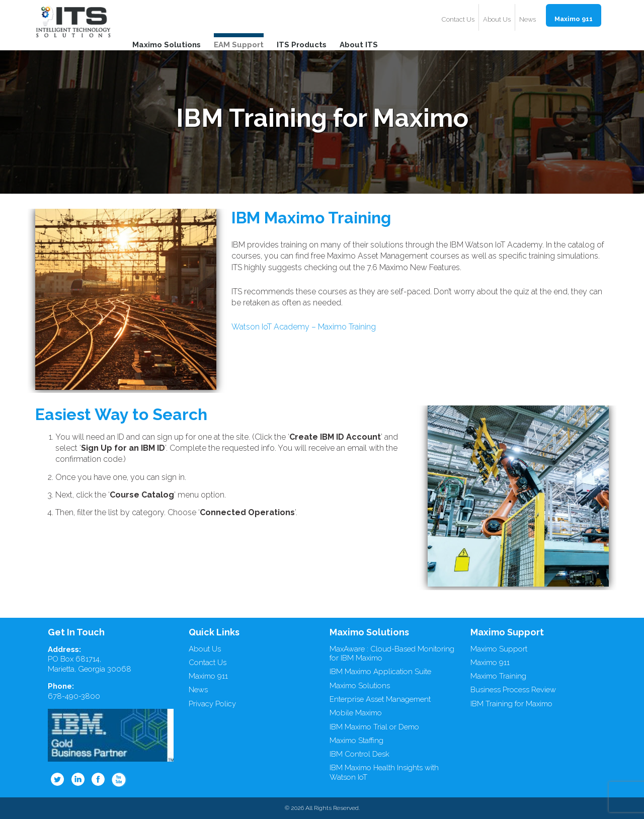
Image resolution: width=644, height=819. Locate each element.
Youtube (119, 779)
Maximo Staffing (356, 741)
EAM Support (239, 44)
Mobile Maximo (356, 713)
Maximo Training (498, 676)
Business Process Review (513, 690)
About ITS (359, 44)
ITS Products (302, 44)
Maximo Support (499, 649)
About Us (497, 19)
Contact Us (458, 19)
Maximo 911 (574, 19)
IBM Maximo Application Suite (380, 672)
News (528, 19)
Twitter (57, 779)
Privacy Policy (212, 704)
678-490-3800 (74, 696)
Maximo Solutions (167, 44)
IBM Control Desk (359, 754)
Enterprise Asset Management (380, 699)
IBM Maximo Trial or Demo (374, 727)
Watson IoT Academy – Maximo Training (304, 327)
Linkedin (78, 779)
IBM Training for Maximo (511, 704)
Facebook (99, 779)
